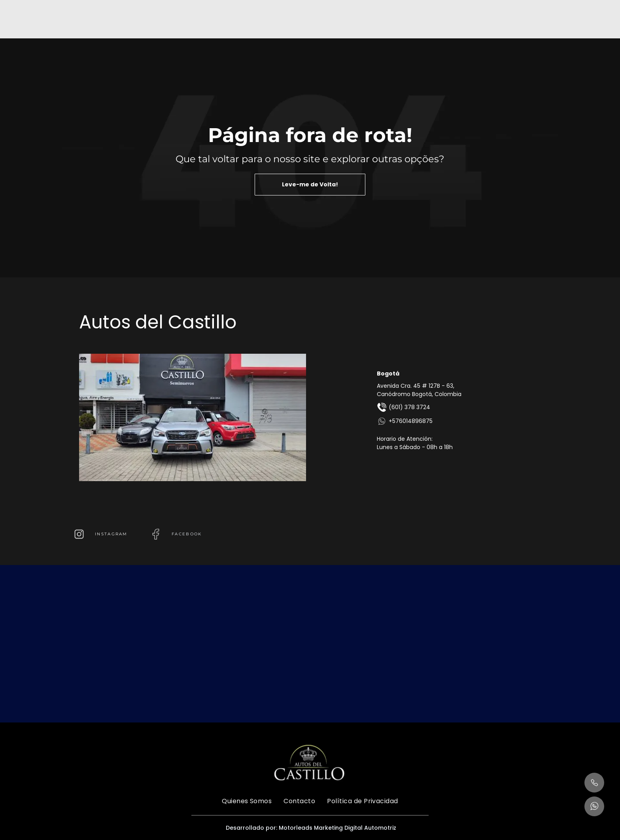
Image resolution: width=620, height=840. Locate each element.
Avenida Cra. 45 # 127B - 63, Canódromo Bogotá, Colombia (419, 390)
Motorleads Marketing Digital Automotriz (337, 828)
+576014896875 (405, 421)
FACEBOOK (187, 534)
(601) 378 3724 (404, 407)
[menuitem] (247, 801)
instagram (111, 534)
